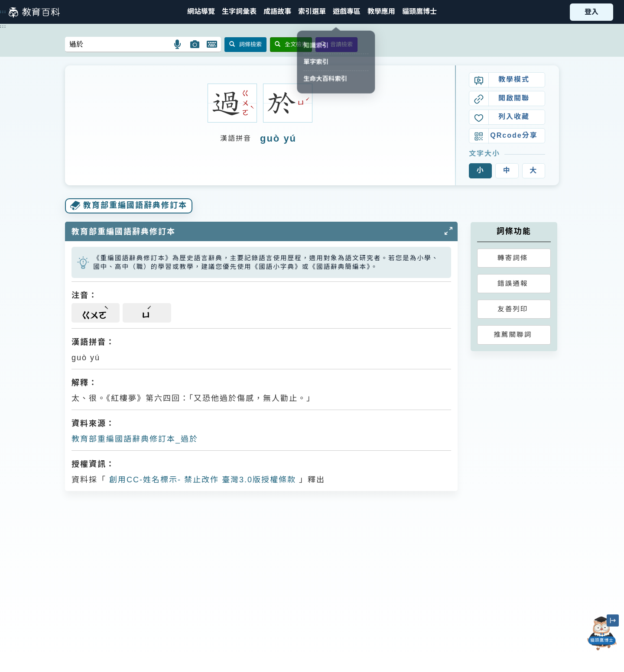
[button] (312, 12)
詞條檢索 (245, 44)
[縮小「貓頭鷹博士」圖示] (613, 620)
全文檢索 (291, 44)
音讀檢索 (336, 44)
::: (3, 12)
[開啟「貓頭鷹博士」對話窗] (602, 633)
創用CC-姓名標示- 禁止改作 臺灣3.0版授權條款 (201, 480)
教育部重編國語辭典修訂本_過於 (135, 439)
